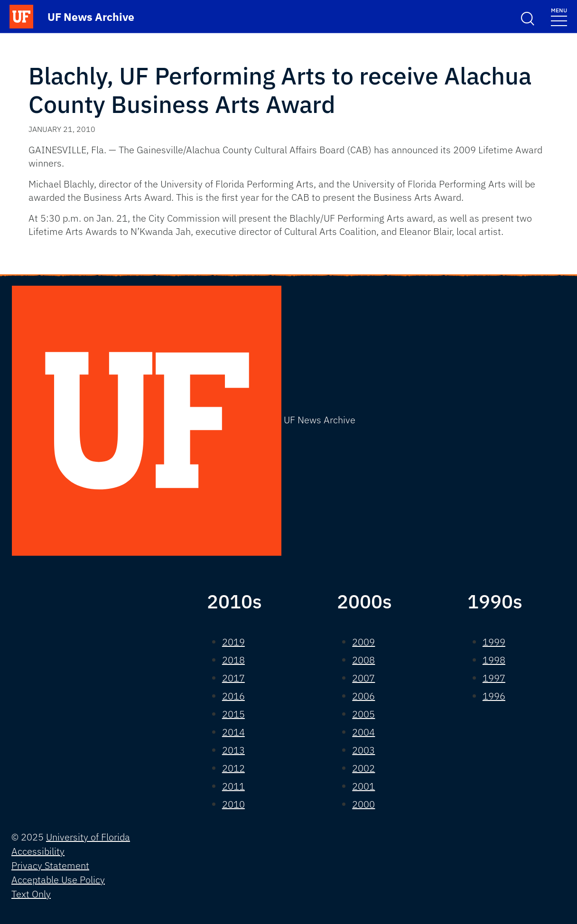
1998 (494, 660)
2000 (363, 804)
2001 (363, 786)
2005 (363, 714)
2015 (233, 714)
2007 (363, 678)
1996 (494, 696)
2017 (233, 678)
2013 (233, 750)
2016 (233, 696)
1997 (494, 678)
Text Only (31, 894)
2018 (233, 660)
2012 (233, 768)
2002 (363, 768)
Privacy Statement (50, 865)
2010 (233, 804)
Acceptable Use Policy (58, 880)
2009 (363, 642)
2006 (363, 696)
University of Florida (88, 837)
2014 (233, 732)
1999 (494, 642)
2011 (233, 786)
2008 (363, 660)
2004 (363, 732)
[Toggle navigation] (559, 16)
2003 (363, 750)
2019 (233, 642)
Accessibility (38, 851)
